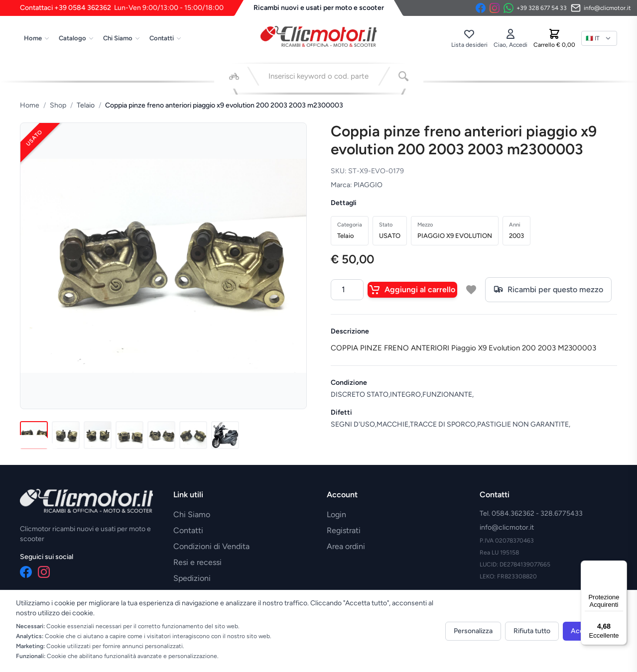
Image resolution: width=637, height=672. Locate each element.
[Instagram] (495, 8)
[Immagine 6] (193, 435)
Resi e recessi (197, 562)
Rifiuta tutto (532, 631)
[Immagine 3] (98, 435)
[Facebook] (481, 8)
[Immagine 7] (225, 435)
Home (37, 38)
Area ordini (346, 546)
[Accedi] (510, 38)
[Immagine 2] (66, 435)
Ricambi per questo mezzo (548, 290)
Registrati (344, 530)
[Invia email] (601, 8)
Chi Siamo (122, 38)
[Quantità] (347, 290)
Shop (58, 105)
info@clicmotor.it (507, 527)
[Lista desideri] (469, 38)
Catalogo (76, 38)
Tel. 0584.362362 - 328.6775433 (531, 513)
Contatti (166, 38)
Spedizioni (192, 578)
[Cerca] (403, 76)
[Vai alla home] (319, 36)
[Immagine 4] (129, 435)
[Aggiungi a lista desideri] (471, 290)
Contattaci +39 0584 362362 (122, 8)
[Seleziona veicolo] (234, 76)
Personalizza (473, 631)
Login (336, 514)
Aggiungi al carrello (412, 290)
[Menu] (621, 566)
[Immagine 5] (161, 435)
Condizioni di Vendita (211, 546)
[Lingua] (599, 38)
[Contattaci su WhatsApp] (535, 8)
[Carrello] (554, 38)
